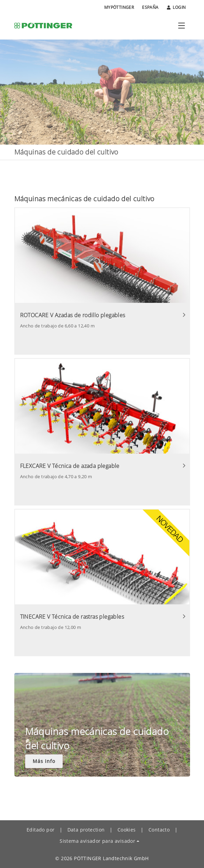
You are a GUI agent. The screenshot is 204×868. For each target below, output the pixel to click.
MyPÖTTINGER (119, 7)
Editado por (41, 830)
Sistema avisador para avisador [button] (97, 841)
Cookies (127, 830)
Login (176, 8)
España (150, 7)
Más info (44, 761)
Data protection (86, 830)
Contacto (159, 830)
